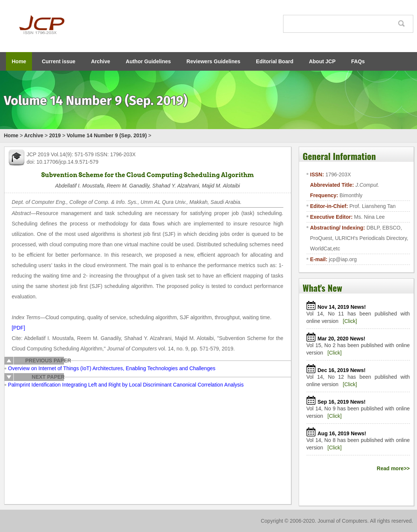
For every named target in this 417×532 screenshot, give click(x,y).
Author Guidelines (148, 61)
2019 (55, 135)
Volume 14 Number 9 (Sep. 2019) (107, 135)
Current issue (58, 61)
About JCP (322, 61)
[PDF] (19, 328)
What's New (323, 288)
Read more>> (393, 468)
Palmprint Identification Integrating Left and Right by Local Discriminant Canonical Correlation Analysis (126, 385)
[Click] (350, 321)
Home (19, 61)
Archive (101, 61)
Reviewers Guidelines (213, 61)
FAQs (358, 61)
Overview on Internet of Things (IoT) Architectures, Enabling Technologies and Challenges (112, 368)
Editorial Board (275, 61)
